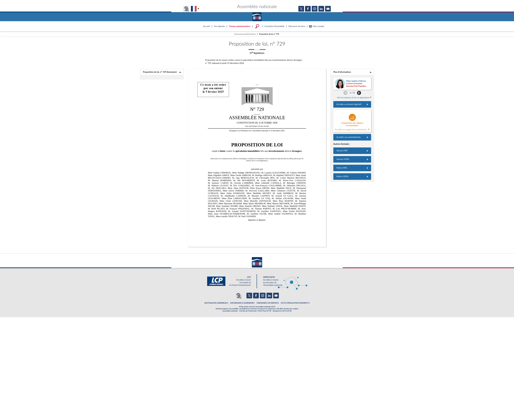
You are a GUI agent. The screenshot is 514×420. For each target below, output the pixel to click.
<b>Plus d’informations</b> (352, 72)
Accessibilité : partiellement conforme (243, 309)
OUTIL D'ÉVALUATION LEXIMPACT (295, 303)
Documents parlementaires (245, 34)
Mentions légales (222, 309)
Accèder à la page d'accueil (257, 16)
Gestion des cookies (291, 309)
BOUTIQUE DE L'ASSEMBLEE (216, 303)
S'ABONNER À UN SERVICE (267, 303)
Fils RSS (280, 309)
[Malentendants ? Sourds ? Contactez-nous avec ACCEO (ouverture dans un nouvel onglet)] (238, 296)
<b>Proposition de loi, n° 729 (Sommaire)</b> (162, 72)
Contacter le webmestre (267, 309)
